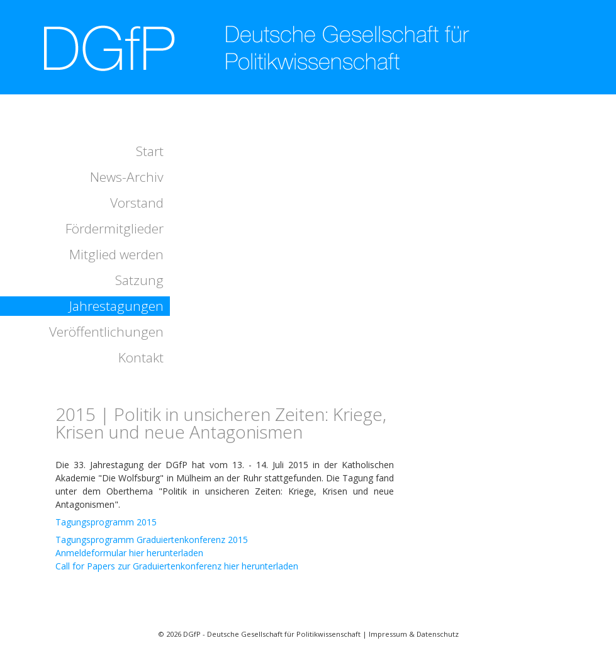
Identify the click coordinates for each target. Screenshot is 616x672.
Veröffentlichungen (106, 332)
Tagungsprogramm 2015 (106, 522)
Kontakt (141, 357)
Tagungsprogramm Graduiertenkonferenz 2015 (152, 540)
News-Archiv (127, 177)
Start (150, 151)
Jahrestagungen (116, 306)
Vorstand (137, 203)
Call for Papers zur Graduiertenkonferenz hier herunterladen (177, 566)
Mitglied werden (116, 254)
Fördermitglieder (115, 228)
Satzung (139, 280)
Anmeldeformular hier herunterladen (129, 553)
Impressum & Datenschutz (414, 634)
